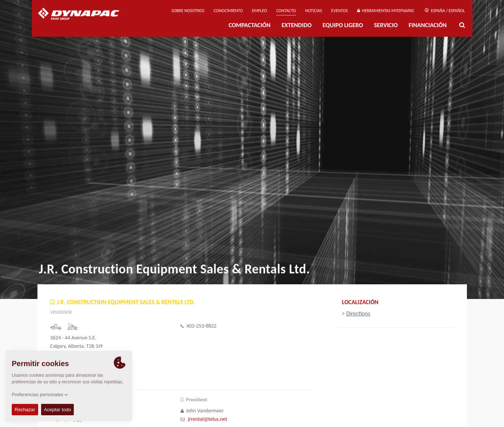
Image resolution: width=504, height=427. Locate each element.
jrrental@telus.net (208, 419)
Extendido (297, 25)
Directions (358, 313)
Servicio (386, 25)
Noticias (313, 11)
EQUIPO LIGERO (343, 25)
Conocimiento (228, 11)
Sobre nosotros (188, 11)
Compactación (250, 25)
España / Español (445, 11)
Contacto (286, 11)
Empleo (260, 11)
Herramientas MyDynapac (386, 11)
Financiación (428, 25)
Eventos (339, 11)
